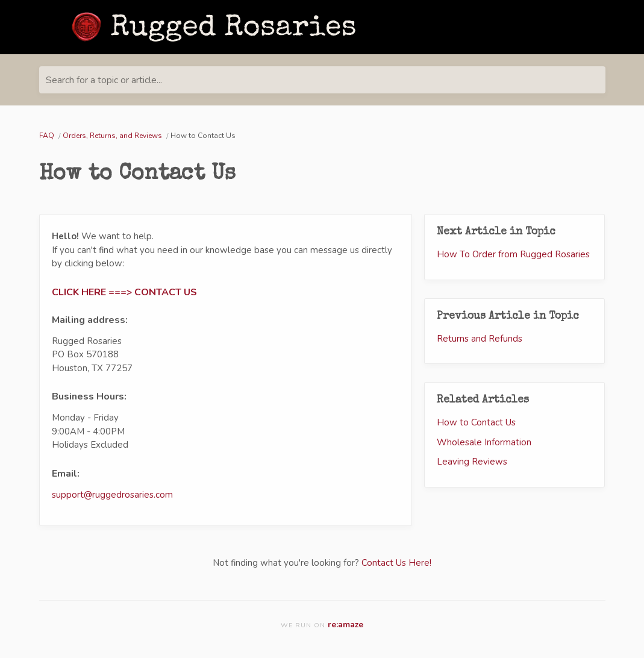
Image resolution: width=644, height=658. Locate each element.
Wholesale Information (484, 442)
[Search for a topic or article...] (322, 80)
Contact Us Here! (396, 563)
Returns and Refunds (480, 339)
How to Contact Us (476, 422)
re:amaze (345, 625)
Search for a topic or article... (104, 80)
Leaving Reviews (472, 462)
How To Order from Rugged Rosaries (513, 254)
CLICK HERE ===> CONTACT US (124, 292)
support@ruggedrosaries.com (112, 495)
